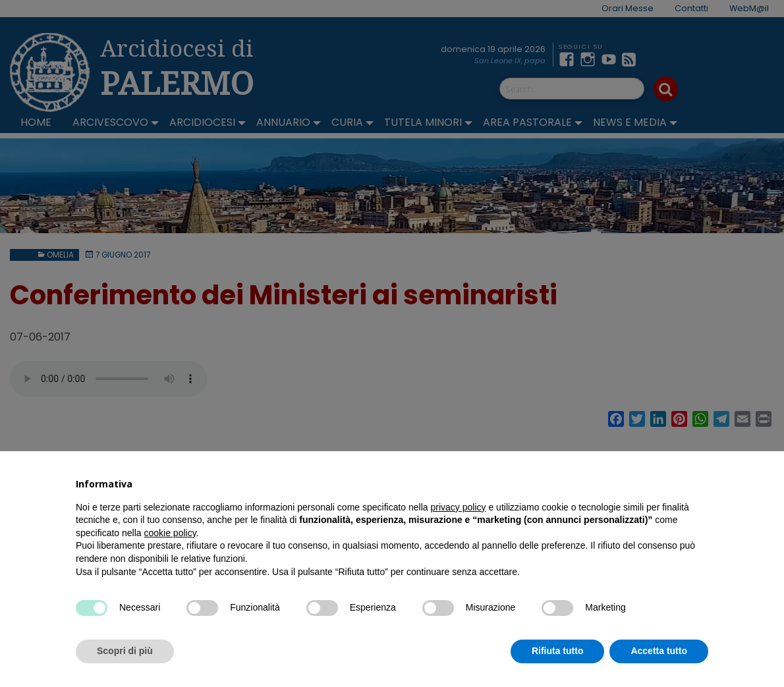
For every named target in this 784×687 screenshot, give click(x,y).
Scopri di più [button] (125, 651)
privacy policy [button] (459, 507)
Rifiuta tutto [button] (558, 651)
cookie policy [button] (170, 533)
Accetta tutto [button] (659, 651)
